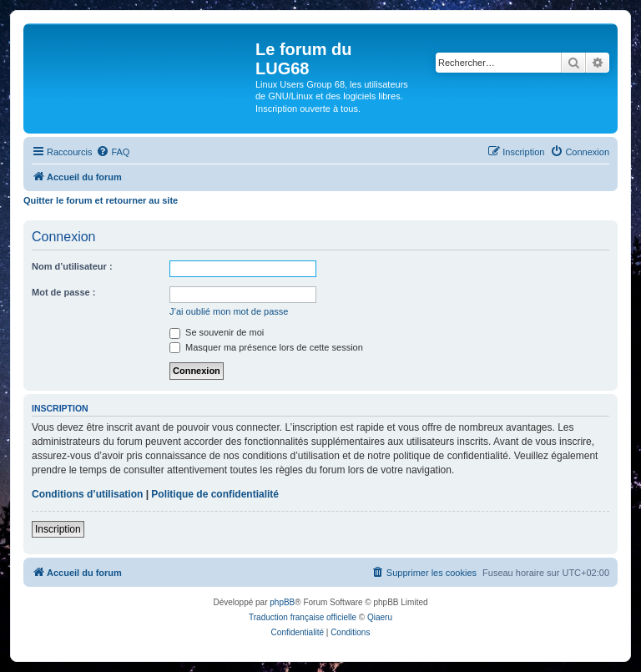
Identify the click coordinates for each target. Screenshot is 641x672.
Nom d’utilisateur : (72, 266)
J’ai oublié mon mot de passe (229, 311)
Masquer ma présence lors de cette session (266, 347)
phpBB (282, 602)
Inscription (58, 529)
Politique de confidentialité (215, 494)
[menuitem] (113, 152)
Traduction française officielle (303, 617)
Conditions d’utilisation (87, 494)
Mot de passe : (63, 292)
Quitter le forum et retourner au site (101, 200)
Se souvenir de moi (217, 332)
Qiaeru (380, 617)
